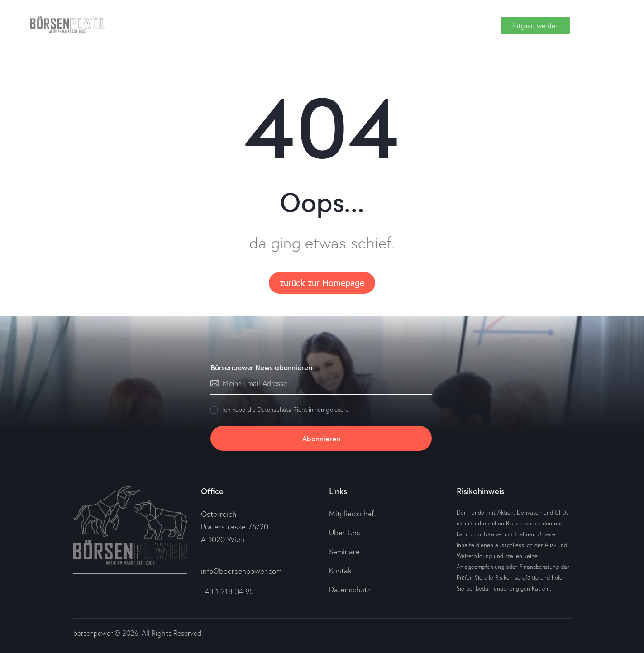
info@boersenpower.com (242, 571)
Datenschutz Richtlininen (291, 410)
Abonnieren (321, 438)
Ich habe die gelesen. (285, 410)
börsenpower (93, 633)
